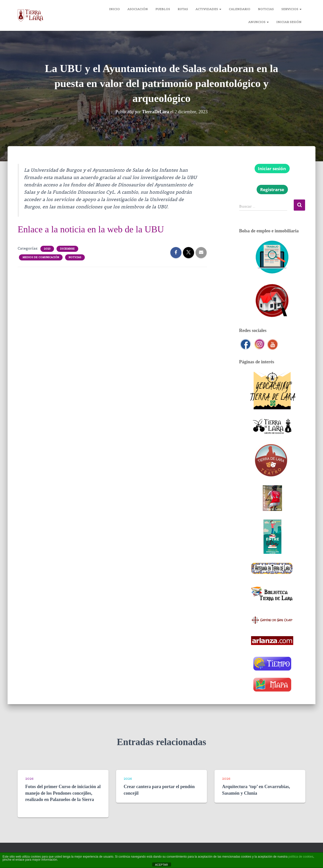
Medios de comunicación (41, 257)
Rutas (183, 9)
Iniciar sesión (289, 22)
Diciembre (67, 249)
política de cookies (301, 857)
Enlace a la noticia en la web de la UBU (92, 229)
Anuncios (259, 22)
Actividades (208, 9)
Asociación (138, 9)
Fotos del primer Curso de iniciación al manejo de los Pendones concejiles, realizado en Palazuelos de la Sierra (63, 793)
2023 (47, 249)
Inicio (114, 9)
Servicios (291, 9)
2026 (29, 779)
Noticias (266, 9)
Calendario (240, 9)
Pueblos (163, 9)
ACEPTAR (161, 865)
